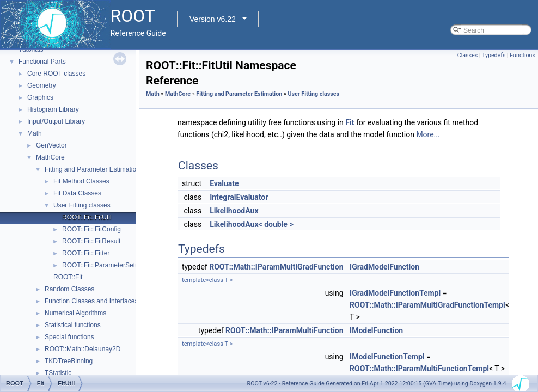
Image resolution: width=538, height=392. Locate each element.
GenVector (51, 145)
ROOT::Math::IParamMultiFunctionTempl (419, 369)
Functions (522, 55)
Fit (350, 122)
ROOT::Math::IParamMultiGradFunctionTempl (427, 305)
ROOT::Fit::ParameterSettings (105, 265)
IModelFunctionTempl (387, 357)
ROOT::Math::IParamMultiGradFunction (276, 267)
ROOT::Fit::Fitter (86, 253)
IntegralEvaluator (239, 197)
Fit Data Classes (77, 193)
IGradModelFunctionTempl (395, 293)
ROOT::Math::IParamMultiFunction (285, 330)
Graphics (40, 97)
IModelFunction (376, 330)
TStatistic (58, 373)
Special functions (69, 337)
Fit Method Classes (81, 181)
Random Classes (69, 289)
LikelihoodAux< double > (252, 224)
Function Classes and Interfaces (91, 301)
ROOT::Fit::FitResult (91, 241)
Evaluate (224, 183)
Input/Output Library (56, 121)
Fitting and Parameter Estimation (92, 169)
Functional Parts (42, 62)
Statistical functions (73, 325)
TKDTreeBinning (69, 361)
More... (428, 134)
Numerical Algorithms (75, 313)
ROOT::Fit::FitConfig (91, 229)
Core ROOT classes (56, 73)
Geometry (42, 85)
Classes (467, 55)
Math (35, 133)
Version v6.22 (213, 19)
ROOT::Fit (68, 277)
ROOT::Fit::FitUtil (87, 217)
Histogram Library (53, 109)
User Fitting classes (82, 205)
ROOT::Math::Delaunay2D (82, 349)
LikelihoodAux (234, 211)
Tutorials (31, 50)
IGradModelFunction (384, 267)
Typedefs (494, 55)
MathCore (50, 157)
